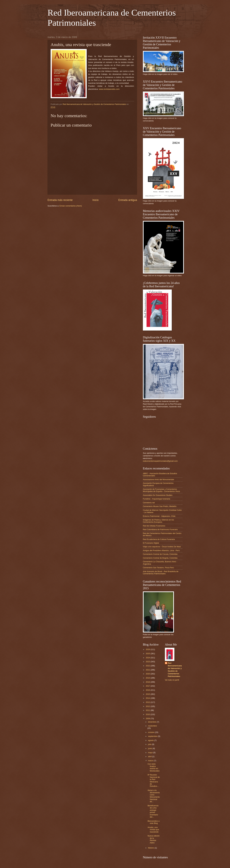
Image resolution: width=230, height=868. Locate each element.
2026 (148, 649)
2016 (148, 690)
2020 (148, 674)
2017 (148, 686)
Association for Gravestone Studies (158, 495)
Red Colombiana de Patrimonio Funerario (160, 529)
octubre (151, 732)
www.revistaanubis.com (109, 89)
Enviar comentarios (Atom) (71, 206)
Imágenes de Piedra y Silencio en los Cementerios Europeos (158, 521)
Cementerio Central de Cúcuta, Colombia (160, 554)
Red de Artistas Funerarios (154, 526)
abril (150, 756)
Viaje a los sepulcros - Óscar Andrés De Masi (162, 547)
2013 (148, 702)
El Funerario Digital (151, 543)
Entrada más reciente (60, 200)
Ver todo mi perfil (172, 680)
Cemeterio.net (149, 503)
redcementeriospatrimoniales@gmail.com (160, 461)
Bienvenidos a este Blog (154, 822)
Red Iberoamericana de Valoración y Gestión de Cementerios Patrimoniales (175, 670)
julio (150, 744)
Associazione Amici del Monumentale (158, 479)
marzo (151, 761)
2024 (148, 658)
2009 (148, 718)
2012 (148, 706)
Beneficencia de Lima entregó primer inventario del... (153, 811)
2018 (148, 682)
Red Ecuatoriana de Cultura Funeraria (159, 539)
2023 (148, 662)
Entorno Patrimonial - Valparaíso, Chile (159, 516)
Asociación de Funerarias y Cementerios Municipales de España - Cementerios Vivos (161, 490)
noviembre (152, 726)
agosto (151, 740)
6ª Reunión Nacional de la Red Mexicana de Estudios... (154, 780)
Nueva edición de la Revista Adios (154, 839)
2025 (148, 654)
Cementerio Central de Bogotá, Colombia (160, 558)
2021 (148, 670)
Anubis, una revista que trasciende (153, 830)
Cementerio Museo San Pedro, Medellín (160, 506)
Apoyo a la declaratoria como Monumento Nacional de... (154, 796)
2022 (148, 666)
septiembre (153, 736)
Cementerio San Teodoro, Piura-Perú (158, 568)
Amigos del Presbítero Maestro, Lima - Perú (161, 550)
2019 (148, 678)
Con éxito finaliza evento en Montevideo (154, 767)
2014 (148, 698)
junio (150, 748)
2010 (148, 714)
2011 (148, 710)
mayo (151, 753)
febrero (151, 848)
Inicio (95, 200)
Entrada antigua (128, 200)
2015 (148, 694)
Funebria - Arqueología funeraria (156, 499)
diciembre (152, 722)
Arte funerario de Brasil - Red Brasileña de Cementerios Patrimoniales (161, 573)
